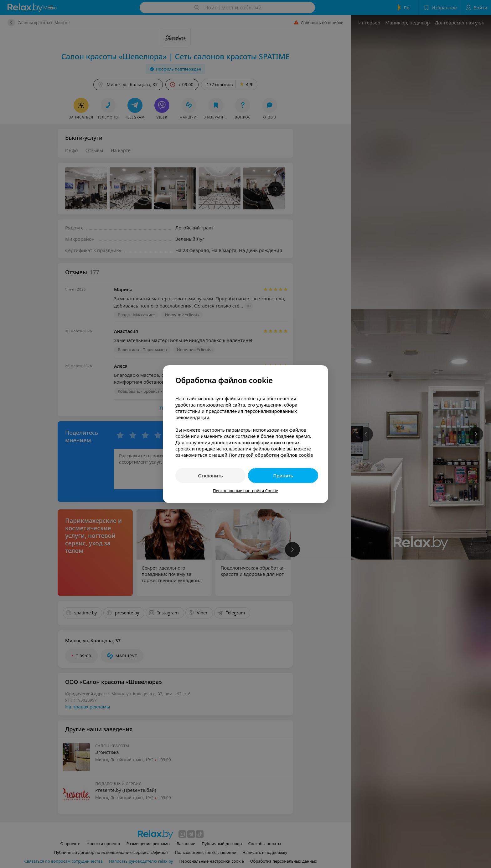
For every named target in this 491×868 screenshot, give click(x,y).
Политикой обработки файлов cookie (271, 455)
